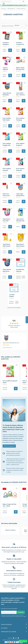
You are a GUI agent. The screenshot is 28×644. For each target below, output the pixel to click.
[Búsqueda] (13, 1)
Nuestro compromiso (9, 446)
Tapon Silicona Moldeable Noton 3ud (11, 343)
